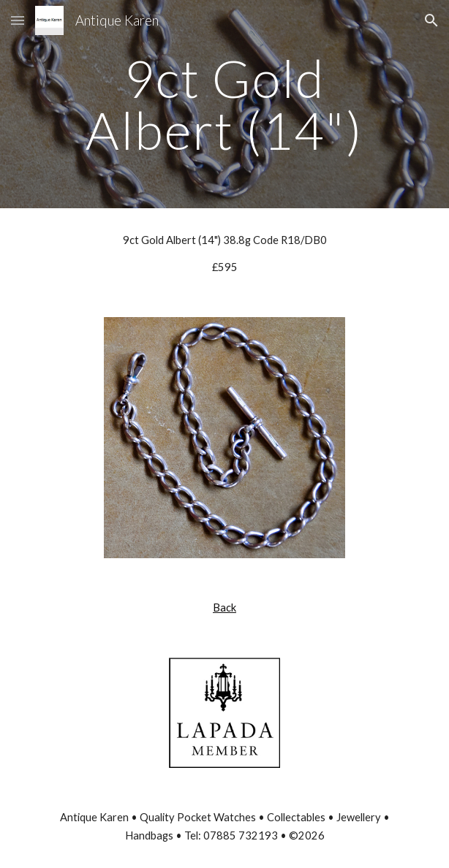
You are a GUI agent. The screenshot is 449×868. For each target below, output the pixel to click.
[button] (18, 20)
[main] (224, 104)
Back (224, 608)
